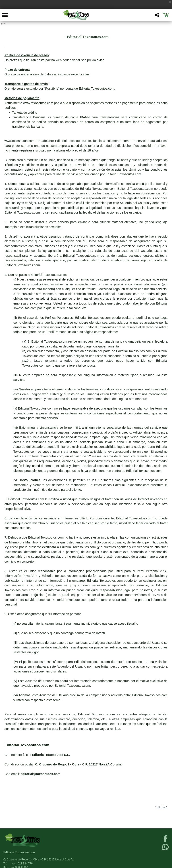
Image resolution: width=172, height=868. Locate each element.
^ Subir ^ (161, 807)
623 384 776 (22, 864)
